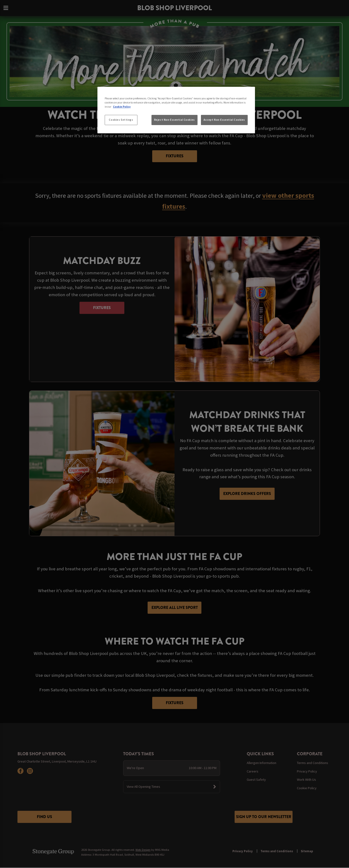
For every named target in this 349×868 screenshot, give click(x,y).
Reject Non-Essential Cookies (174, 120)
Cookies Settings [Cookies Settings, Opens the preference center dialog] (121, 120)
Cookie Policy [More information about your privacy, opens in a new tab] (122, 107)
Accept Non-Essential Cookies (224, 120)
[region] (176, 110)
